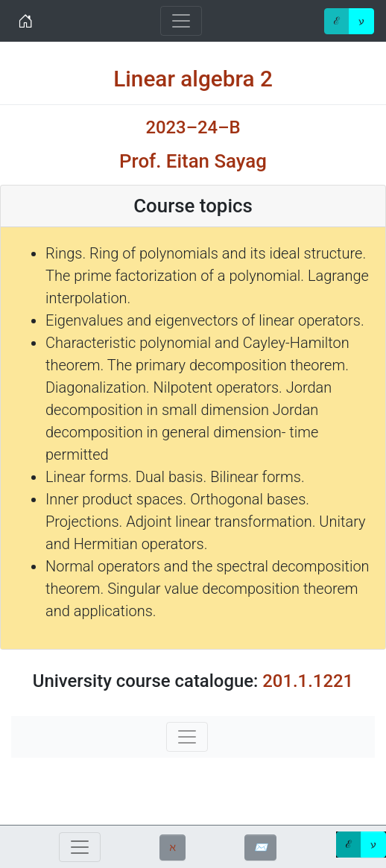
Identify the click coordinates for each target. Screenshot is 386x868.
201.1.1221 (308, 681)
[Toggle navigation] (181, 21)
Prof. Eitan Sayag (193, 161)
